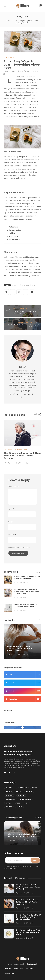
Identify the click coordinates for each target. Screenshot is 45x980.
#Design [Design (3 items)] (9, 792)
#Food (27, 285)
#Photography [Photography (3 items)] (25, 799)
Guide (20, 322)
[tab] (8, 878)
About (8, 969)
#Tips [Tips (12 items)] (26, 803)
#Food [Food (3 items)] (19, 792)
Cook (6, 57)
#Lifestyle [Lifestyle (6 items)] (22, 795)
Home (8, 21)
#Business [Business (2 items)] (24, 788)
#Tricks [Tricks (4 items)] (19, 807)
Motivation (21, 449)
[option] (22, 442)
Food (15, 21)
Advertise (9, 974)
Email (11, 522)
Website (12, 535)
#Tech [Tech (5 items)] (18, 803)
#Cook (17, 285)
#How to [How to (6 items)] (29, 792)
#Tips (36, 285)
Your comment (15, 486)
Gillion (6, 71)
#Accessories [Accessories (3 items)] (11, 788)
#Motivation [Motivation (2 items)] (10, 799)
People (28, 322)
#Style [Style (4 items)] (8, 803)
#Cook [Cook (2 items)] (34, 788)
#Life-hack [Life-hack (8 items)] (10, 795)
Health (23, 309)
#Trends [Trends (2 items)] (9, 807)
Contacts (18, 969)
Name (11, 509)
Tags (7, 285)
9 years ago (12, 71)
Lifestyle (9, 449)
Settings (29, 969)
